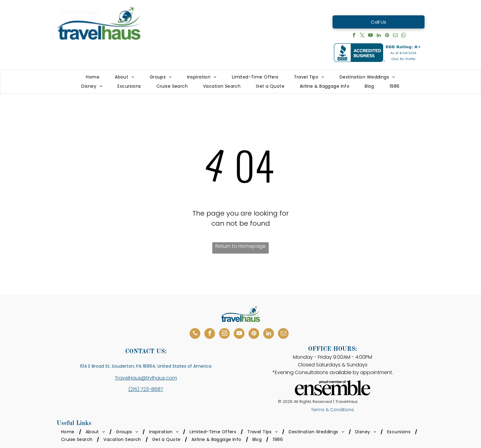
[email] (395, 36)
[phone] (195, 334)
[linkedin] (379, 36)
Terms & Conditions (333, 410)
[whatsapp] (404, 36)
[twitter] (362, 36)
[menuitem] (93, 77)
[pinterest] (387, 36)
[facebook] (354, 36)
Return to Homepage (240, 246)
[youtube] (370, 36)
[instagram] (224, 334)
